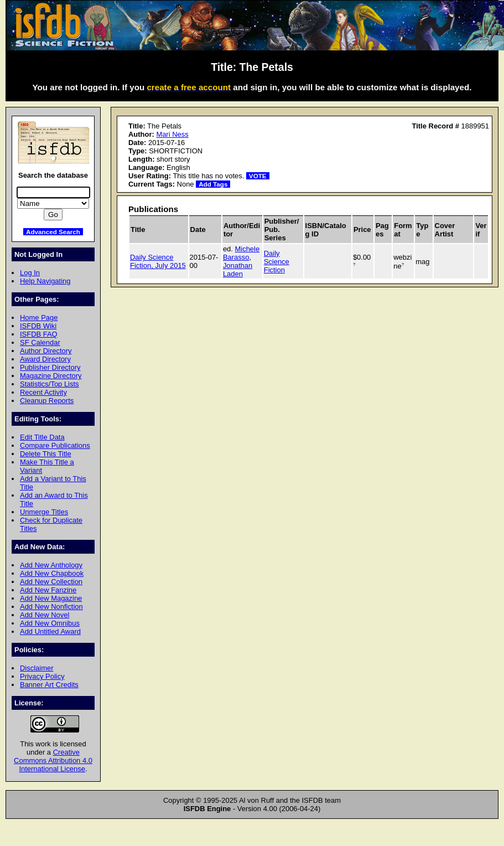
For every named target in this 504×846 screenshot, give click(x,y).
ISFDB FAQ (39, 334)
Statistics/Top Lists (50, 384)
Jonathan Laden (238, 270)
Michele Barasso (241, 253)
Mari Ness (172, 134)
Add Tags (213, 184)
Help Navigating (45, 281)
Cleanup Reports (47, 401)
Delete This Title (46, 454)
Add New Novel (45, 615)
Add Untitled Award (50, 631)
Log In (30, 273)
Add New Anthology (51, 565)
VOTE (258, 176)
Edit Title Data (42, 437)
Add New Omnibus (50, 623)
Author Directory (46, 351)
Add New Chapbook (52, 573)
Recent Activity (43, 392)
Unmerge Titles (44, 512)
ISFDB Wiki (38, 326)
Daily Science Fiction (277, 262)
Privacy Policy (42, 676)
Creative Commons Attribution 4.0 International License (53, 760)
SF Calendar (40, 342)
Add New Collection (51, 582)
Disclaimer (37, 668)
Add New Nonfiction (51, 607)
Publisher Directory (50, 367)
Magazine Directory (51, 376)
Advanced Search (53, 232)
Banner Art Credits (49, 685)
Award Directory (45, 359)
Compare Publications (55, 445)
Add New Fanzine (48, 590)
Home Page (39, 318)
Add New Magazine (51, 598)
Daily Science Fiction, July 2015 (158, 261)
